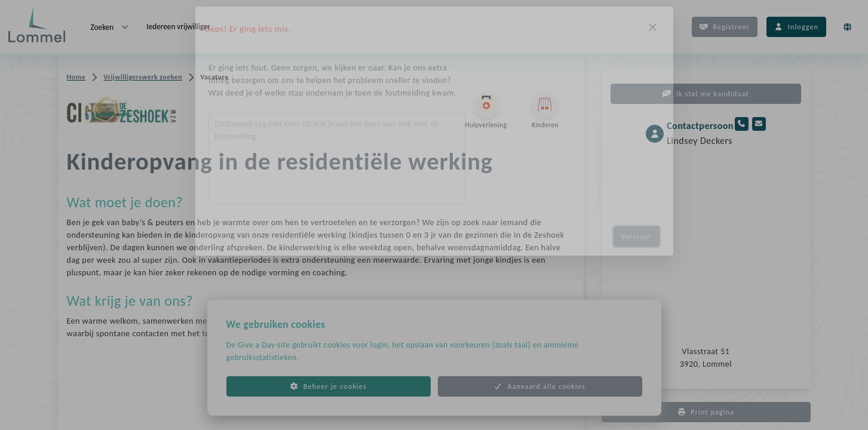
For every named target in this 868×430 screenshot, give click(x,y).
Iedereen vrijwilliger (178, 27)
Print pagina (706, 412)
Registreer (725, 27)
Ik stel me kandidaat (706, 94)
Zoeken (111, 27)
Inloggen (796, 27)
